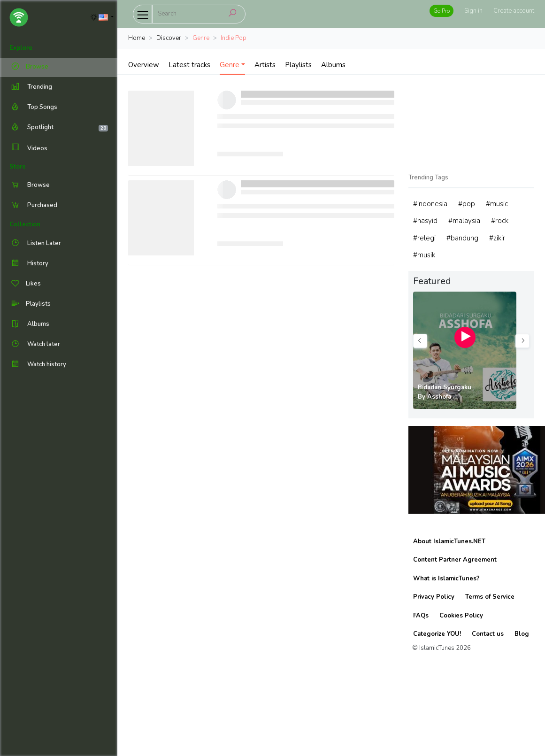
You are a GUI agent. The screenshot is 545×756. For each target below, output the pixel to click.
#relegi (424, 238)
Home (137, 38)
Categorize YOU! (437, 634)
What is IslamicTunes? (446, 579)
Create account (514, 11)
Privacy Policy (434, 597)
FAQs (421, 616)
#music (497, 204)
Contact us (488, 634)
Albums (333, 65)
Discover (169, 38)
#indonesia (430, 204)
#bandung (462, 238)
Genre (230, 65)
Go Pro (441, 11)
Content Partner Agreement (455, 560)
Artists (265, 65)
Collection (25, 224)
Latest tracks (189, 65)
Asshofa (439, 397)
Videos (28, 148)
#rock (500, 221)
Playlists (298, 65)
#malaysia (464, 221)
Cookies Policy (461, 616)
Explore (21, 48)
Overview (144, 65)
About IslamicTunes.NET (449, 541)
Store (18, 167)
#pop (467, 204)
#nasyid (425, 221)
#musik (424, 255)
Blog (522, 634)
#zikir (497, 238)
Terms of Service (490, 597)
